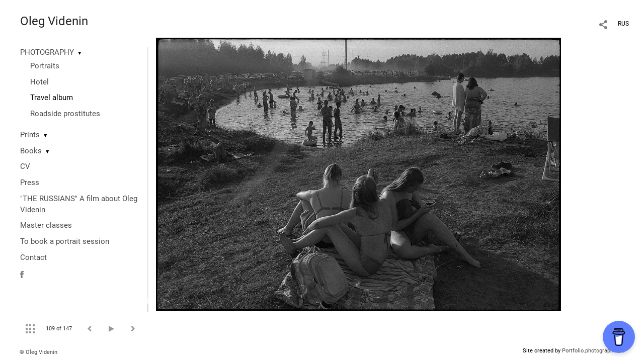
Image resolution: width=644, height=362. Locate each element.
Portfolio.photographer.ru (593, 351)
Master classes (46, 225)
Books (31, 151)
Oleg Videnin (54, 21)
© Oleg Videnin (38, 352)
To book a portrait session (65, 241)
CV (25, 166)
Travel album (52, 98)
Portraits (45, 66)
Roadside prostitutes (65, 114)
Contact (33, 257)
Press (30, 183)
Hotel (39, 82)
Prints (30, 135)
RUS (623, 24)
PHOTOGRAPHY (47, 52)
